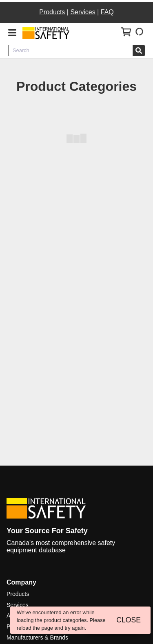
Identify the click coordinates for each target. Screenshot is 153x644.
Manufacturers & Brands (37, 637)
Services (83, 12)
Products (52, 12)
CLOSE (129, 620)
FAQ (107, 12)
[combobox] (71, 51)
